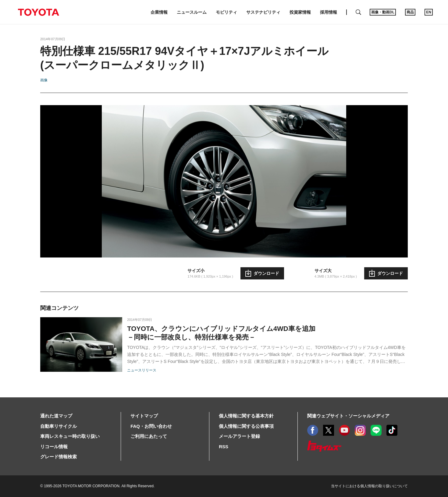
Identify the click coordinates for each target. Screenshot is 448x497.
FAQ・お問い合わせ (151, 426)
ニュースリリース (142, 370)
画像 (44, 80)
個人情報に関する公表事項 (246, 426)
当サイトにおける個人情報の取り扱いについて (369, 486)
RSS (224, 447)
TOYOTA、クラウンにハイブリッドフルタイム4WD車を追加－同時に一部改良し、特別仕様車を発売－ (221, 333)
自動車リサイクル (59, 426)
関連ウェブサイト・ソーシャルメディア (348, 416)
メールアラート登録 (239, 436)
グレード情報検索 (59, 457)
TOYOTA (38, 12)
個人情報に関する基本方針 (246, 416)
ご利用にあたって (149, 436)
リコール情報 (54, 447)
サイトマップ (144, 416)
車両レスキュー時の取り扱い (70, 436)
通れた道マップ (56, 416)
